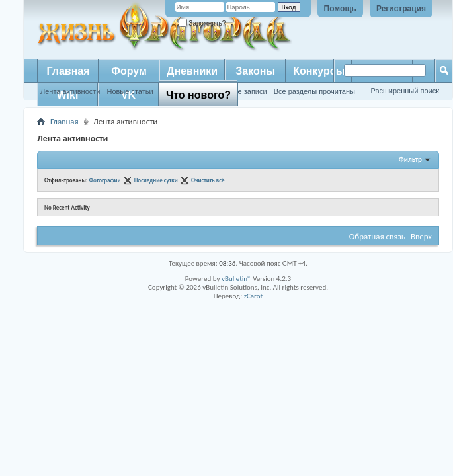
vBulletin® (236, 279)
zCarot (254, 296)
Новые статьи (130, 91)
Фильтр (410, 160)
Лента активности (70, 91)
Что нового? (198, 95)
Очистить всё (208, 180)
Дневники (192, 71)
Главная (68, 71)
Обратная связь (377, 236)
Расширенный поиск (405, 91)
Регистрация (401, 9)
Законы (255, 71)
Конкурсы (319, 71)
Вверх (421, 236)
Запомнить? (202, 23)
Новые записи (243, 91)
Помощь (340, 9)
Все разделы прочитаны (314, 91)
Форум (129, 71)
